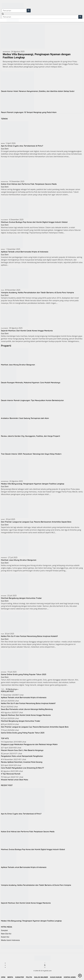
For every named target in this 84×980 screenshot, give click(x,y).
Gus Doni (5, 149)
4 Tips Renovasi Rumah (11, 774)
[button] (29, 11)
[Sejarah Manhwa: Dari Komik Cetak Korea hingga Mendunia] (15, 316)
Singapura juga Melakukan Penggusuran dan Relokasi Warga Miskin (29, 744)
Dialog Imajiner (41, 977)
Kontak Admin (70, 977)
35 (7, 689)
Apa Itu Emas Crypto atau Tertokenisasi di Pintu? (24, 146)
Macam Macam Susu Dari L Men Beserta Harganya (22, 750)
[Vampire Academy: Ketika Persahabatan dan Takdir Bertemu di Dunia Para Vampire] (15, 278)
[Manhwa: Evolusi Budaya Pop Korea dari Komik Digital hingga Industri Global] (15, 208)
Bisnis (3, 143)
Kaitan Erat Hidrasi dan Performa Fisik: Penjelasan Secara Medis (31, 184)
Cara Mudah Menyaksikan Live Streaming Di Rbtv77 (22, 768)
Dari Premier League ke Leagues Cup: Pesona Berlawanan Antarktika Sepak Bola (39, 522)
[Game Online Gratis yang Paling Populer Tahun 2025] (15, 660)
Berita (10, 977)
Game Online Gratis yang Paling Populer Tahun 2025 (25, 674)
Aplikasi (4, 596)
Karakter (20, 977)
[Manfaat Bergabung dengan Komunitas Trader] (15, 584)
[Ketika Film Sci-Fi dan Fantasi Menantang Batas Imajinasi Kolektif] (15, 622)
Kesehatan (5, 182)
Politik (29, 977)
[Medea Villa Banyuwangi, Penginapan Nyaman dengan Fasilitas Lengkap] (15, 469)
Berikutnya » (13, 689)
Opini (3, 977)
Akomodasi (6, 52)
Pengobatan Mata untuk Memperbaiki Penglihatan (22, 756)
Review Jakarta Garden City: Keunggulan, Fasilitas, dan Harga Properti (30, 436)
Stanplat (4, 930)
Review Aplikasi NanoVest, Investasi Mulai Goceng (22, 762)
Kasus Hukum (56, 977)
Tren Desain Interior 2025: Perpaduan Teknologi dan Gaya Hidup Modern (31, 454)
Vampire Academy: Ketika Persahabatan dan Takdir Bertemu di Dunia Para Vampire (40, 292)
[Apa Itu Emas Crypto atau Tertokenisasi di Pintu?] (15, 131)
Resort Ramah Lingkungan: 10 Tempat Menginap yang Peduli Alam (29, 112)
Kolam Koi (5, 937)
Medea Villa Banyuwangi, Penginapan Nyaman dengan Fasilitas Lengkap (37, 56)
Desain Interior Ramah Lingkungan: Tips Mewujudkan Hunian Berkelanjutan (32, 400)
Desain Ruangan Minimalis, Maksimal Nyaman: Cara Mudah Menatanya (31, 383)
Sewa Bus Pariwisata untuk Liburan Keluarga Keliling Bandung (27, 709)
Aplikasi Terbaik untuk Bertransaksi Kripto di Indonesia (26, 252)
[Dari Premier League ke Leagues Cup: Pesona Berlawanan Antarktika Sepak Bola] (15, 507)
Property (4, 558)
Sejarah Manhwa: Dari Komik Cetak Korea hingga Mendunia (29, 331)
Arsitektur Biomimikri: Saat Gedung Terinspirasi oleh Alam (25, 418)
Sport (3, 519)
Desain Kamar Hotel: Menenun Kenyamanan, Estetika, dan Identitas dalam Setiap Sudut (38, 91)
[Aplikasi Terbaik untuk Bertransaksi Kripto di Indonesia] (12, 242)
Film (2, 290)
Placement (5, 220)
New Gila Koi (6, 934)
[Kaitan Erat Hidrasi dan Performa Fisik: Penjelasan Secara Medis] (15, 170)
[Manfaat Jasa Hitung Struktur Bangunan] (15, 546)
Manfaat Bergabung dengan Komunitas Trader (23, 598)
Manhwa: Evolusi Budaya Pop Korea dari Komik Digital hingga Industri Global (37, 222)
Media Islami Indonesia (10, 940)
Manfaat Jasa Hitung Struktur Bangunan (18, 365)
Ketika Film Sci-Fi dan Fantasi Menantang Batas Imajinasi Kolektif (32, 636)
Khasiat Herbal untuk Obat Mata (14, 780)
